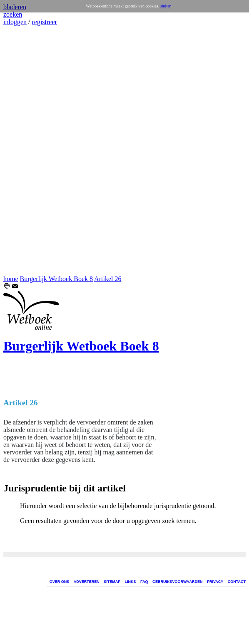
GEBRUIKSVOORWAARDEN (177, 582)
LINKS (131, 582)
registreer (44, 22)
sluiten (166, 6)
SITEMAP (112, 582)
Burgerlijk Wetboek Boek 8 (56, 279)
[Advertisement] (28, 151)
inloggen (15, 22)
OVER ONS (60, 582)
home (11, 279)
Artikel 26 (108, 279)
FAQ (144, 582)
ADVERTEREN (87, 582)
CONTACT (237, 582)
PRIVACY (215, 582)
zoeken (13, 14)
